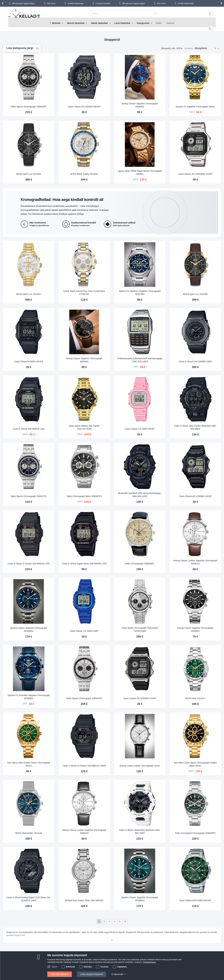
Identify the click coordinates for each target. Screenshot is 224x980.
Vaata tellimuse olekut (85, 944)
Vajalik (54, 967)
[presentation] (3, 3)
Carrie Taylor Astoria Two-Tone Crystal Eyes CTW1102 (115, 274)
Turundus (104, 967)
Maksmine (41, 940)
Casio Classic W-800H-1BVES (72, 338)
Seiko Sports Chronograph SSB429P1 (72, 97)
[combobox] (119, 13)
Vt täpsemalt (117, 974)
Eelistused (70, 967)
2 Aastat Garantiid (103, 3)
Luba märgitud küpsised (92, 974)
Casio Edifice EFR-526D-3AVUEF (201, 837)
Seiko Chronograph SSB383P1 (158, 525)
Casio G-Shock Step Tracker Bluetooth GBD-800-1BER (201, 399)
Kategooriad (143, 23)
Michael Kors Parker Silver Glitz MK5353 (115, 835)
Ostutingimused (149, 962)
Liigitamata (122, 967)
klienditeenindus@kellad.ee (118, 935)
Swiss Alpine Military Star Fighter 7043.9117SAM (115, 399)
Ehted (159, 23)
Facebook (181, 935)
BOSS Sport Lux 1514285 (201, 276)
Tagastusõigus (43, 949)
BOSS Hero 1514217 (201, 650)
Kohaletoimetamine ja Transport (52, 935)
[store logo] (24, 14)
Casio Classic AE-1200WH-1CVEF (158, 650)
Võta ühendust (82, 935)
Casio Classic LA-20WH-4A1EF (158, 401)
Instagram (181, 940)
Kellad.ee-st (80, 940)
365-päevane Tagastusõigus (23, 3)
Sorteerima (189, 45)
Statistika (88, 967)
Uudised (170, 23)
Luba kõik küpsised (60, 974)
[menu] (112, 22)
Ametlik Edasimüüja (76, 3)
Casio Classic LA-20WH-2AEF (115, 588)
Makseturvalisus (44, 944)
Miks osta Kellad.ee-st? (86, 949)
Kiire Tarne (51, 3)
